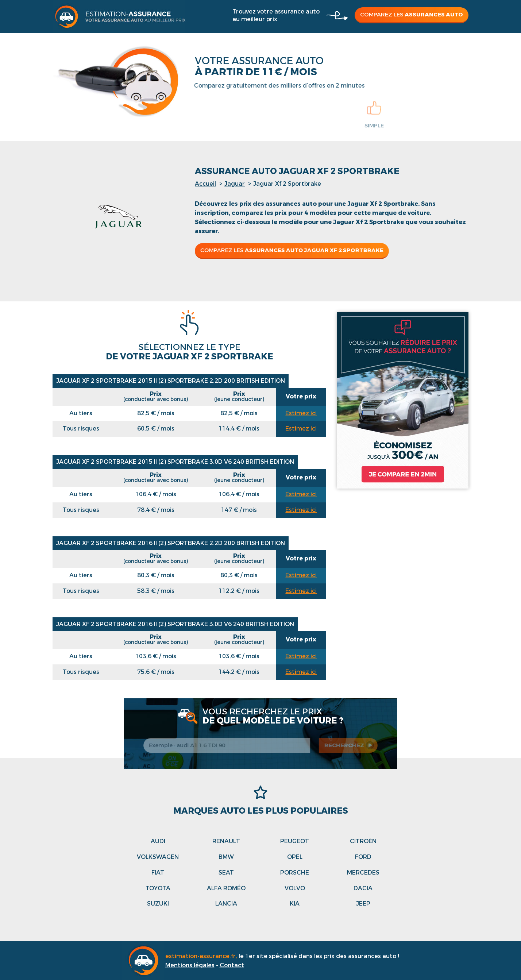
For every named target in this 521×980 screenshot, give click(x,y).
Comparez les (412, 15)
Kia (295, 904)
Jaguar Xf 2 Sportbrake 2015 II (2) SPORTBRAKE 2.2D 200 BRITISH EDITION (171, 381)
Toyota (158, 888)
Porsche (295, 873)
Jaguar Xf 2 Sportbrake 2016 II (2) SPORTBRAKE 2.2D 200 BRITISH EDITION (171, 543)
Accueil (205, 184)
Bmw (226, 857)
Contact (232, 965)
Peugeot (295, 841)
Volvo (295, 888)
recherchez (347, 745)
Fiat (158, 873)
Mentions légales (190, 965)
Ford (363, 857)
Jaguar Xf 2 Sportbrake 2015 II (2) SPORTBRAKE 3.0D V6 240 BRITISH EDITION (175, 462)
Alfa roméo (226, 888)
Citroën (363, 841)
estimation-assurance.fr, (202, 956)
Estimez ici (301, 413)
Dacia (363, 888)
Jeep (363, 904)
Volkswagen (158, 857)
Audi (158, 841)
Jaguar (235, 184)
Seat (226, 873)
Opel (295, 857)
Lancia (226, 904)
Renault (226, 841)
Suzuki (158, 904)
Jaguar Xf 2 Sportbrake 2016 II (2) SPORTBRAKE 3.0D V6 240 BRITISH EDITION (175, 624)
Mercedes (363, 873)
